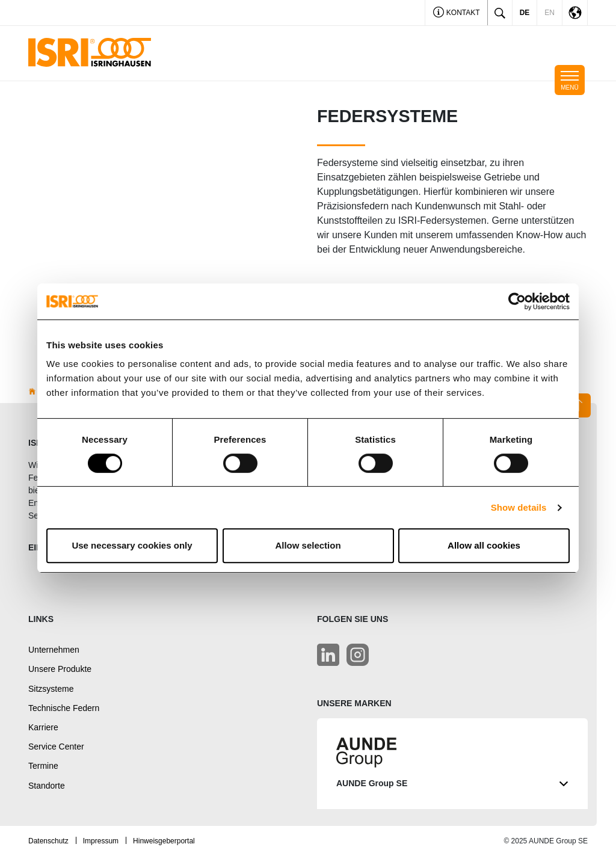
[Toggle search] (500, 13)
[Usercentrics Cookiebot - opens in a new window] (517, 301)
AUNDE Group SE (452, 784)
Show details (519, 507)
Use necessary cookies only (132, 545)
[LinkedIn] (328, 655)
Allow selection (308, 545)
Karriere (43, 727)
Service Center (56, 747)
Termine (43, 766)
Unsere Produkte (60, 669)
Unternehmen (54, 650)
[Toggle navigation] (570, 80)
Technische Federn (64, 708)
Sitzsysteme (51, 689)
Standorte (47, 786)
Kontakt (457, 14)
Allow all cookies (484, 545)
